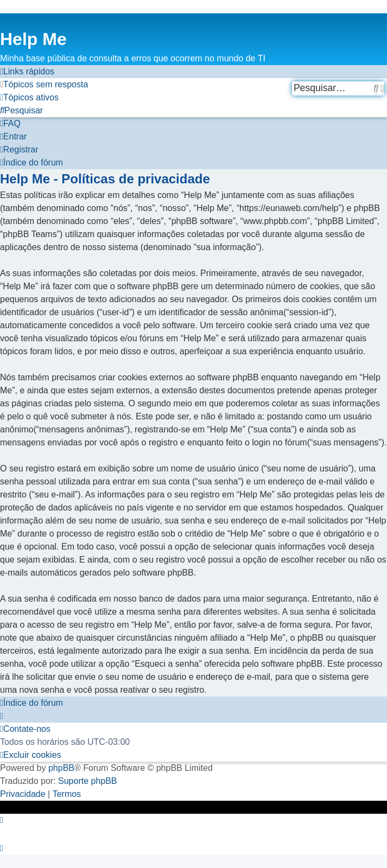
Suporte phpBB (88, 781)
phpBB (61, 768)
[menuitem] (44, 85)
